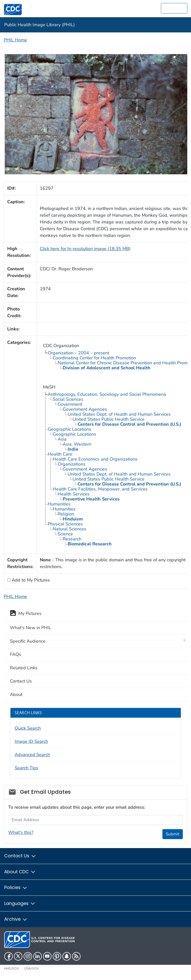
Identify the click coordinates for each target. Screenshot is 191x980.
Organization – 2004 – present (78, 353)
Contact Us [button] (20, 856)
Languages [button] (20, 903)
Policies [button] (16, 887)
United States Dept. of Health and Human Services (119, 414)
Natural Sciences (70, 529)
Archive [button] (16, 919)
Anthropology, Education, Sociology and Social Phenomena (107, 394)
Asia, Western (77, 444)
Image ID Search (31, 741)
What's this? (21, 832)
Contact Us (21, 681)
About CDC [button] (20, 872)
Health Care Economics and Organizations (95, 459)
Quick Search (28, 728)
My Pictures (26, 614)
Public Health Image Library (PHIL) (40, 25)
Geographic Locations (70, 429)
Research (72, 539)
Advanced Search (32, 755)
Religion (66, 514)
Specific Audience (28, 641)
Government (70, 404)
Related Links (24, 668)
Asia (62, 439)
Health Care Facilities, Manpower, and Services (100, 489)
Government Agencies (85, 409)
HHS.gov (12, 968)
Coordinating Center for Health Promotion (94, 358)
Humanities (59, 504)
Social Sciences (68, 399)
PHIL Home (15, 40)
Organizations (72, 464)
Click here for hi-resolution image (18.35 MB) (85, 249)
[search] (174, 8)
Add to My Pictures (30, 580)
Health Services (74, 494)
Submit (172, 834)
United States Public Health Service (109, 419)
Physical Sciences (65, 524)
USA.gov (32, 968)
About (16, 694)
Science (65, 534)
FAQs (16, 654)
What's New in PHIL (31, 628)
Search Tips (26, 768)
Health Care (60, 454)
